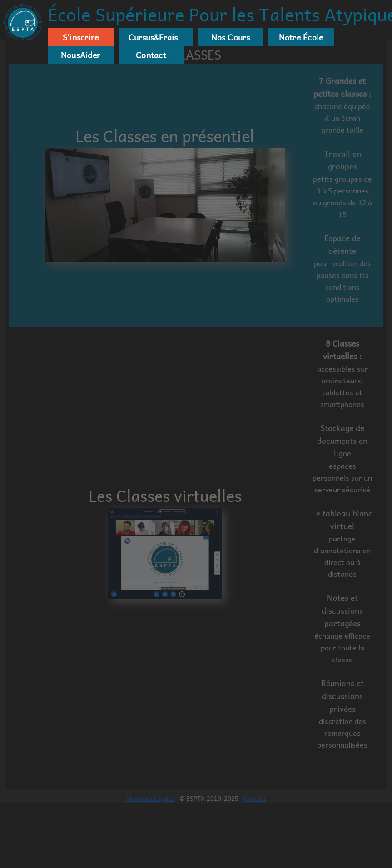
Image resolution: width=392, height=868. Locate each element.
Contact (151, 55)
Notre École (301, 37)
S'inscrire (81, 37)
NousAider (81, 55)
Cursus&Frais (151, 37)
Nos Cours (231, 37)
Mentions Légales (150, 798)
